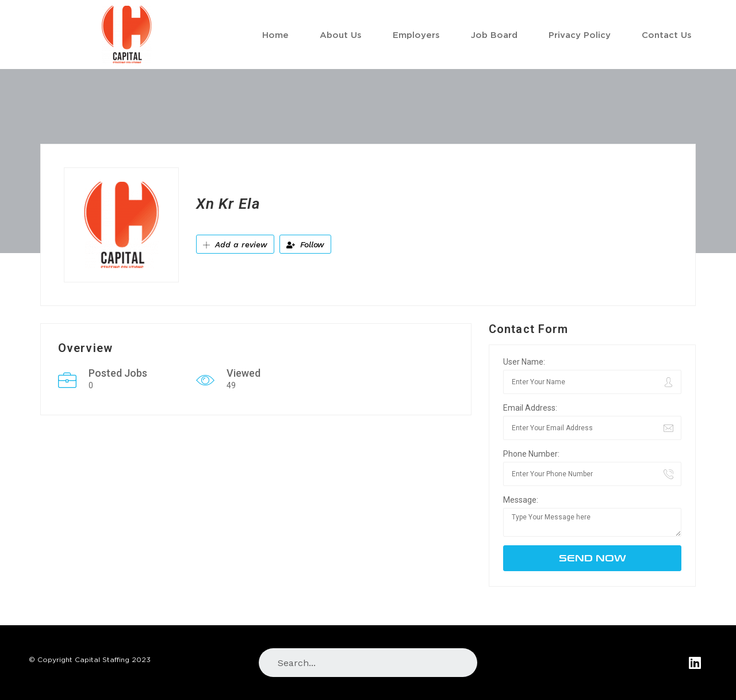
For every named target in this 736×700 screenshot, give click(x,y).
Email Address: (530, 408)
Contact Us (667, 35)
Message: (521, 500)
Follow (305, 244)
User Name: (524, 362)
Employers (416, 35)
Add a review (235, 244)
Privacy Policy (580, 35)
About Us (341, 35)
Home (275, 35)
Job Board (494, 35)
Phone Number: (531, 454)
